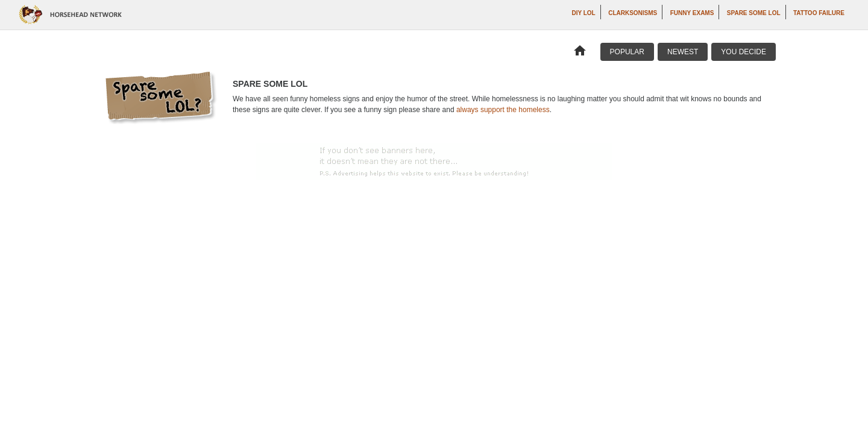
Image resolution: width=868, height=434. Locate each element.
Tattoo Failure (819, 13)
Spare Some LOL (754, 13)
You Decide (744, 52)
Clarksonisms (633, 13)
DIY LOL (583, 13)
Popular (627, 52)
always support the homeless (503, 110)
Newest (683, 52)
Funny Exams (692, 13)
